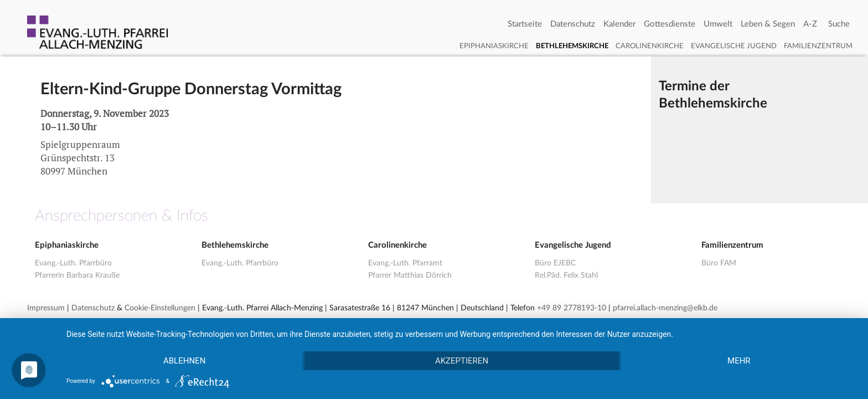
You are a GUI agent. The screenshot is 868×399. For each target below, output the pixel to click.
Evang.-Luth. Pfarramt (405, 263)
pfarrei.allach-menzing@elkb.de (665, 308)
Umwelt (718, 24)
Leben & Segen (768, 24)
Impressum (46, 308)
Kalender (619, 24)
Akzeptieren (462, 361)
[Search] (839, 24)
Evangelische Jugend (734, 46)
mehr (739, 361)
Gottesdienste (670, 24)
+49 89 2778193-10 (572, 308)
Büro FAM (719, 263)
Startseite (525, 24)
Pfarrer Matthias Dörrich (410, 275)
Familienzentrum (818, 46)
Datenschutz (573, 24)
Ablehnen (184, 361)
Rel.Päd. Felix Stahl (566, 275)
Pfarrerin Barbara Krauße (77, 275)
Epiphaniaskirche (494, 46)
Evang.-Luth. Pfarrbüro (73, 263)
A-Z (810, 24)
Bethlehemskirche (572, 46)
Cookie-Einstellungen (160, 308)
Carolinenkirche (650, 46)
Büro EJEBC (555, 263)
